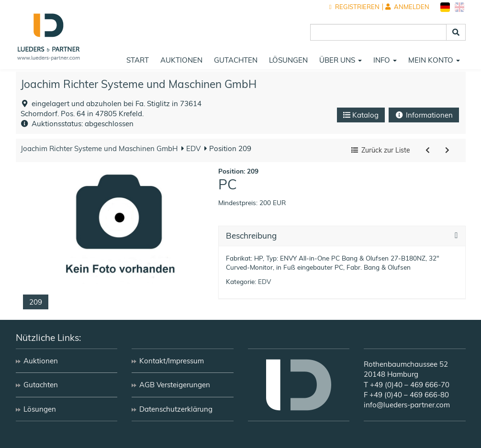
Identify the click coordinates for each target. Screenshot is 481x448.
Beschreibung (251, 236)
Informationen (424, 115)
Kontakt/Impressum (172, 361)
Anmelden (407, 7)
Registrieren (354, 7)
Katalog (361, 115)
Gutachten (236, 60)
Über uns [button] (341, 60)
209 (36, 302)
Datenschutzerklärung (176, 409)
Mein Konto (434, 60)
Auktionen (181, 60)
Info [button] (385, 60)
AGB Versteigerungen (175, 385)
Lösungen (288, 60)
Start (138, 60)
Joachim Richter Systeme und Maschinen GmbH (139, 84)
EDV (192, 148)
